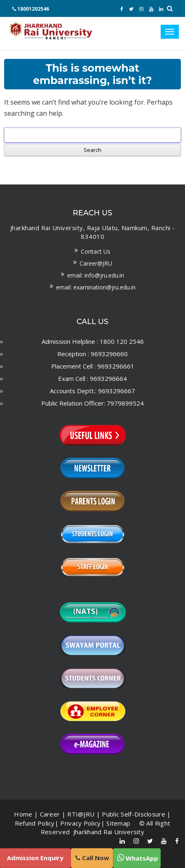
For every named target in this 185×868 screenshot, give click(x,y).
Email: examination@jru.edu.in (96, 287)
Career (50, 814)
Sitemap (118, 823)
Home (23, 814)
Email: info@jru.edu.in (96, 275)
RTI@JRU (81, 814)
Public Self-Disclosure (133, 814)
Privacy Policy (80, 823)
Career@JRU (96, 263)
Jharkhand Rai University (108, 832)
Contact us (96, 251)
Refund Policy (35, 823)
